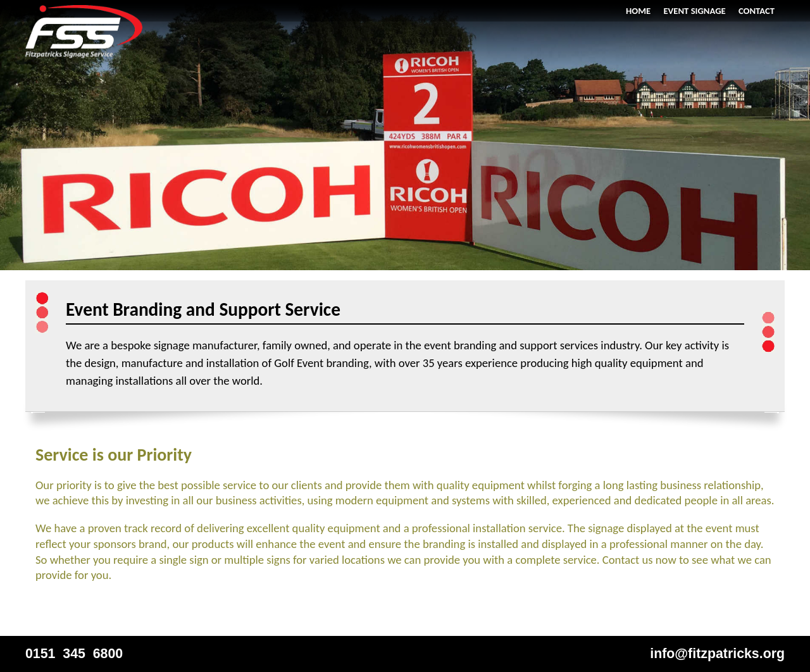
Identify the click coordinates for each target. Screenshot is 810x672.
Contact (757, 11)
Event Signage (694, 11)
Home (638, 11)
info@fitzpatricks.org (717, 654)
